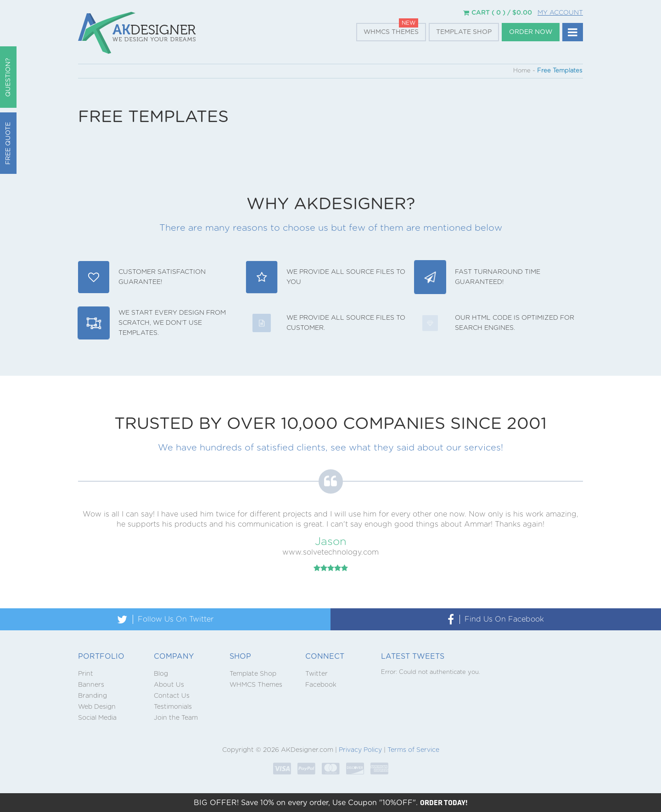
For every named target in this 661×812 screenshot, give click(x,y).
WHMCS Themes (391, 32)
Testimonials (173, 707)
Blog (161, 674)
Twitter (316, 674)
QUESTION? (8, 77)
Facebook (321, 685)
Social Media (97, 718)
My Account (560, 13)
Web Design (97, 707)
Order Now (531, 32)
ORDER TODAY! (444, 802)
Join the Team (176, 718)
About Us (169, 685)
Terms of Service (413, 750)
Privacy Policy (360, 750)
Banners (91, 685)
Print (86, 674)
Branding (92, 696)
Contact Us (172, 696)
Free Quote (8, 143)
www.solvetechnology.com (330, 552)
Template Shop (464, 32)
